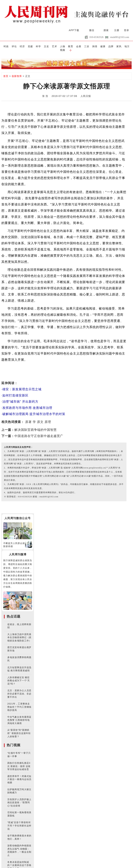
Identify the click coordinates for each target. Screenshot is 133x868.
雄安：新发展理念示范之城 (22, 385)
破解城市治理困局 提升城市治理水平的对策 (34, 410)
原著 (28, 418)
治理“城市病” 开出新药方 (20, 398)
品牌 (99, 46)
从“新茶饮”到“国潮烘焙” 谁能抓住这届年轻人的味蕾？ (19, 729)
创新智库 (17, 72)
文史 (41, 46)
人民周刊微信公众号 (18, 514)
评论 (12, 46)
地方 (114, 46)
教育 (63, 46)
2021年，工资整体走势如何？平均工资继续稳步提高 (19, 703)
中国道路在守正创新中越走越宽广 (39, 432)
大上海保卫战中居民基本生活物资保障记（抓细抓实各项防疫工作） (19, 634)
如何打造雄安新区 (15, 392)
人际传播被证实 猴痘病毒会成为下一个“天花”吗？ (19, 677)
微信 (92, 30)
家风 (106, 46)
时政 (5, 46)
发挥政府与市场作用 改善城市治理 (27, 404)
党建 (27, 46)
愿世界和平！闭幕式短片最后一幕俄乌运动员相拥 (19, 776)
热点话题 (14, 612)
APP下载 (74, 30)
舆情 (85, 46)
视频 (121, 46)
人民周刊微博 (18, 551)
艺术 (48, 46)
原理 (48, 418)
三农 (77, 46)
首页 (6, 72)
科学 (34, 46)
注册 (117, 30)
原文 (40, 418)
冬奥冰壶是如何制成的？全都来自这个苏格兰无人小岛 (19, 861)
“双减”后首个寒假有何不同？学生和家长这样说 (19, 822)
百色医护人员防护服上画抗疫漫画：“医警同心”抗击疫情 (19, 799)
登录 (126, 30)
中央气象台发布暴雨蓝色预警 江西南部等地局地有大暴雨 (19, 716)
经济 (19, 46)
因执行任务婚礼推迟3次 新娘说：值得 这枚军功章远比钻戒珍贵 (19, 762)
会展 (70, 46)
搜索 (106, 30)
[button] (128, 46)
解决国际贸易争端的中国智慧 (36, 426)
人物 (56, 46)
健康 (92, 46)
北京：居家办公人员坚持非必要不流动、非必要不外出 (19, 690)
